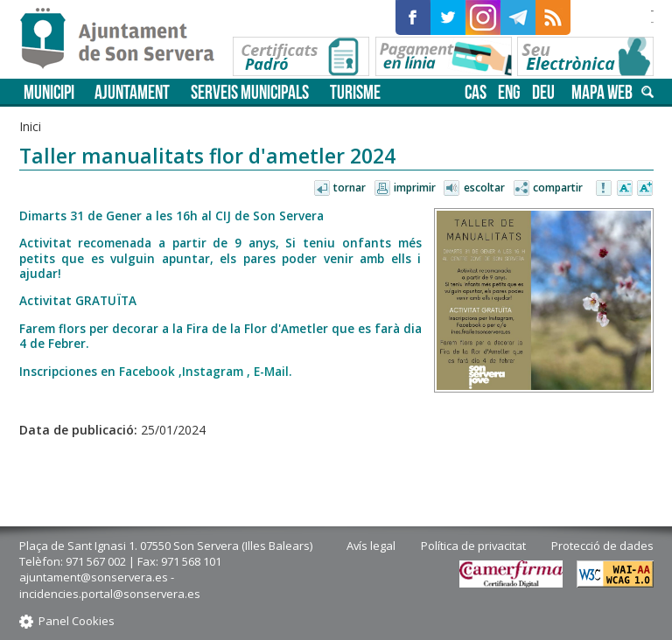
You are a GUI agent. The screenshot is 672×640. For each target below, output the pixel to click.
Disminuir (625, 189)
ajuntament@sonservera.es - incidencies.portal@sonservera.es (110, 585)
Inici (30, 126)
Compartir (558, 188)
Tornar (350, 188)
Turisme (355, 92)
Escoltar (484, 188)
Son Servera (125, 39)
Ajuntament (132, 92)
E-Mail (271, 371)
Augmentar (645, 189)
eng (509, 92)
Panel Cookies (77, 621)
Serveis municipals (250, 92)
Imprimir (415, 188)
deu (543, 92)
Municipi (49, 92)
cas (476, 92)
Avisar (605, 189)
